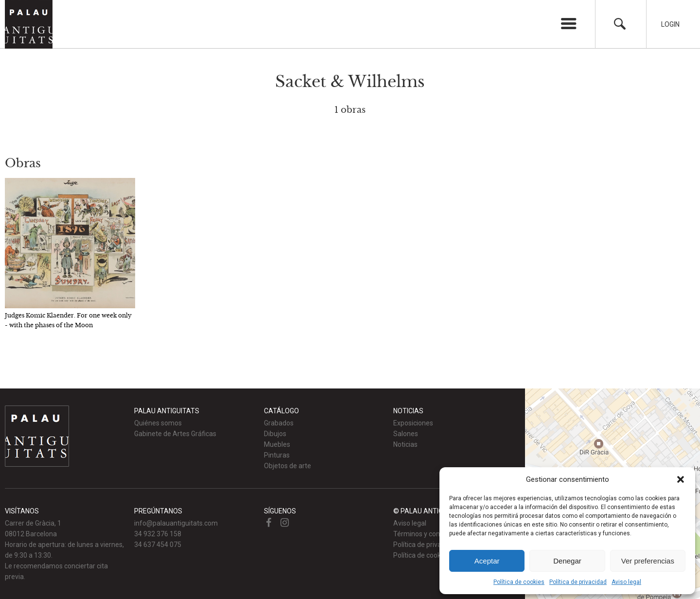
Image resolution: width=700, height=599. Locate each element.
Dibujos (275, 434)
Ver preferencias (648, 561)
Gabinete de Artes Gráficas (175, 434)
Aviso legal (626, 582)
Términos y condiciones (429, 534)
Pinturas (277, 455)
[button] (681, 479)
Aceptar (487, 561)
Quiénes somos (158, 423)
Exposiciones (413, 423)
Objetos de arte (288, 466)
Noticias (405, 444)
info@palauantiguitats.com (176, 523)
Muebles (277, 444)
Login (670, 24)
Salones (406, 434)
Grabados (279, 423)
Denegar (567, 561)
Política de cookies (519, 582)
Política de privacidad (578, 582)
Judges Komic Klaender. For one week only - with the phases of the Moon (68, 320)
